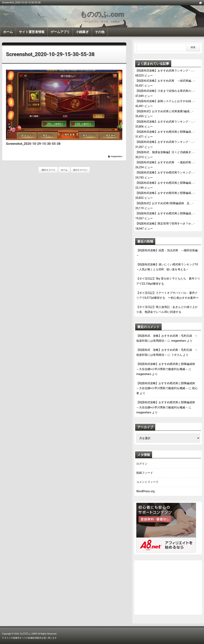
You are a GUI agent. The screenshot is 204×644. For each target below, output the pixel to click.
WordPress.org (145, 491)
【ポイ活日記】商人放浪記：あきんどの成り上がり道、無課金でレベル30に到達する (167, 309)
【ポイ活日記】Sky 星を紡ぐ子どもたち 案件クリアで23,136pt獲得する (168, 281)
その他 (100, 32)
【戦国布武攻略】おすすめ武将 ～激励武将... (164, 162)
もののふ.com (102, 14)
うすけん (177, 355)
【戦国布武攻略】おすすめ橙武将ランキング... (164, 172)
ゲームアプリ (60, 32)
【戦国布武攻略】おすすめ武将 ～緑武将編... (164, 81)
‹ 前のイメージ (48, 170)
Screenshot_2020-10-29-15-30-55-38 (50, 54)
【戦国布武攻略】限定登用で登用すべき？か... (164, 223)
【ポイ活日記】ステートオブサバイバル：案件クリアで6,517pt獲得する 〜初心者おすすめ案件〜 (167, 295)
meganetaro (116, 156)
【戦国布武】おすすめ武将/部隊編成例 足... (163, 203)
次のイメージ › (80, 170)
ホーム (8, 32)
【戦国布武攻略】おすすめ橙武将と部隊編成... (164, 132)
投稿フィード (145, 473)
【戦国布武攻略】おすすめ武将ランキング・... (164, 71)
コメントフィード (147, 482)
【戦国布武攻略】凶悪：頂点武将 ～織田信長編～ (167, 253)
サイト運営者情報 (32, 32)
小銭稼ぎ (82, 32)
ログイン (142, 464)
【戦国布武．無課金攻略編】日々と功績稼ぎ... (164, 152)
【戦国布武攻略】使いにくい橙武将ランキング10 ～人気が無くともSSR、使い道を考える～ (168, 267)
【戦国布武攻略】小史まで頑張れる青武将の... (164, 91)
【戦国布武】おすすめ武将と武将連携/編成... (163, 111)
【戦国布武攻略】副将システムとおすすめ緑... (164, 101)
